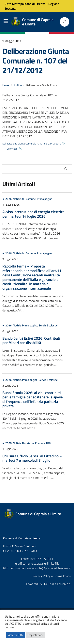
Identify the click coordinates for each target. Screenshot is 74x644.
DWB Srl (48, 584)
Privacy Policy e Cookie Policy (52, 576)
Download (12, 149)
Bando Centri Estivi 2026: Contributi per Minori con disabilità (31, 340)
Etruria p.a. (64, 584)
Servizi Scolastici (48, 325)
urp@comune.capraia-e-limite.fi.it (37, 563)
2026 (8, 199)
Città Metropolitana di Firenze (25, 4)
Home (6, 85)
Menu (6, 22)
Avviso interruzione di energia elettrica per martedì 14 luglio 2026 (33, 214)
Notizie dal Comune (24, 199)
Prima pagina (45, 199)
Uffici (49, 443)
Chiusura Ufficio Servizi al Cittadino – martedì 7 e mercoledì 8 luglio (32, 458)
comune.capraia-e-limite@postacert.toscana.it (40, 568)
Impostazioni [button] (36, 635)
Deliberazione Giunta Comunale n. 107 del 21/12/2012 (36, 61)
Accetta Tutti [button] (15, 635)
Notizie (18, 85)
